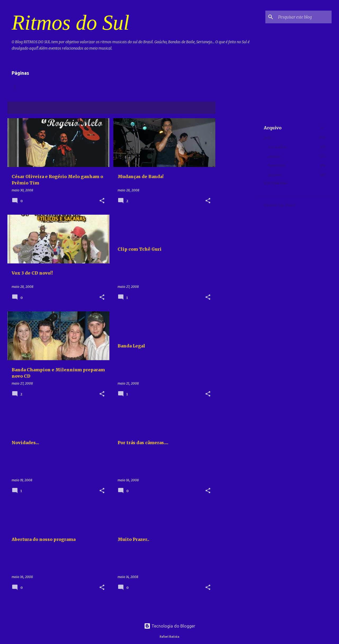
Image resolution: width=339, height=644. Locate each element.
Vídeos (40, 87)
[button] (102, 201)
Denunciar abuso (280, 205)
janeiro (275, 175)
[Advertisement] (237, 198)
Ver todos (202, 108)
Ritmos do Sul (70, 23)
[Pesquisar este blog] (304, 17)
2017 (268, 138)
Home (17, 87)
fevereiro (277, 166)
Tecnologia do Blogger (170, 626)
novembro (278, 147)
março (274, 156)
